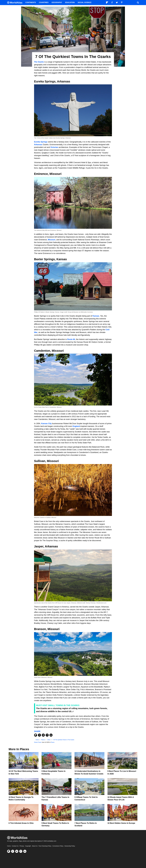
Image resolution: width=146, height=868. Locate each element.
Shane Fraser (38, 742)
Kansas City (46, 424)
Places (53, 742)
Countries (44, 2)
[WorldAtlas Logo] (15, 3)
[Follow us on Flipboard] (9, 851)
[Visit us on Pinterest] (21, 851)
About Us (35, 846)
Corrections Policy (58, 846)
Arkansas (38, 145)
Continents (31, 2)
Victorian (54, 147)
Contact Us (15, 846)
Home (9, 846)
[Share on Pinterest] (47, 735)
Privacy (22, 846)
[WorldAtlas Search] (138, 3)
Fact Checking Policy (45, 846)
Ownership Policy (70, 846)
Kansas (96, 316)
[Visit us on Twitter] (17, 851)
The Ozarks (39, 62)
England (76, 426)
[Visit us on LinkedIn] (25, 851)
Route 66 (71, 339)
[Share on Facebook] (39, 735)
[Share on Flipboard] (36, 735)
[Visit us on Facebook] (13, 851)
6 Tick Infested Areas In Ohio (21, 823)
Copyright (28, 846)
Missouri (52, 240)
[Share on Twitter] (43, 735)
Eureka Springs (41, 142)
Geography (57, 2)
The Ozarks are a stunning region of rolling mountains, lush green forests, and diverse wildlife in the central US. (72, 710)
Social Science (85, 2)
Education (70, 2)
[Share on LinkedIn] (51, 735)
